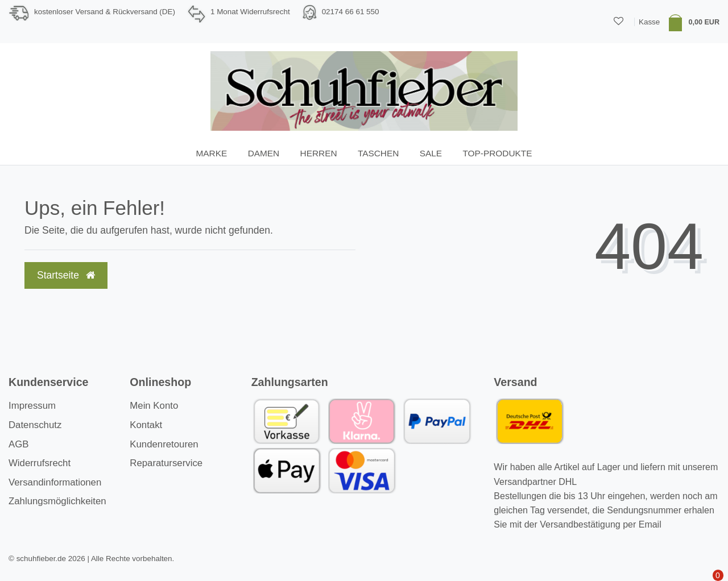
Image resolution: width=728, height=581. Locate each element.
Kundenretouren (164, 444)
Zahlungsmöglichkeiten (57, 501)
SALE (431, 153)
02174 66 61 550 (351, 12)
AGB (18, 444)
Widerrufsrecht (40, 463)
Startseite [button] (66, 275)
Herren (319, 153)
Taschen (378, 153)
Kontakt (146, 425)
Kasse (649, 22)
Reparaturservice (166, 463)
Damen (264, 153)
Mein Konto (154, 406)
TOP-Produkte (497, 153)
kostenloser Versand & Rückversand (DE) (105, 12)
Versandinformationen (55, 482)
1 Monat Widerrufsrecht (250, 12)
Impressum (32, 406)
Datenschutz (35, 425)
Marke (212, 153)
